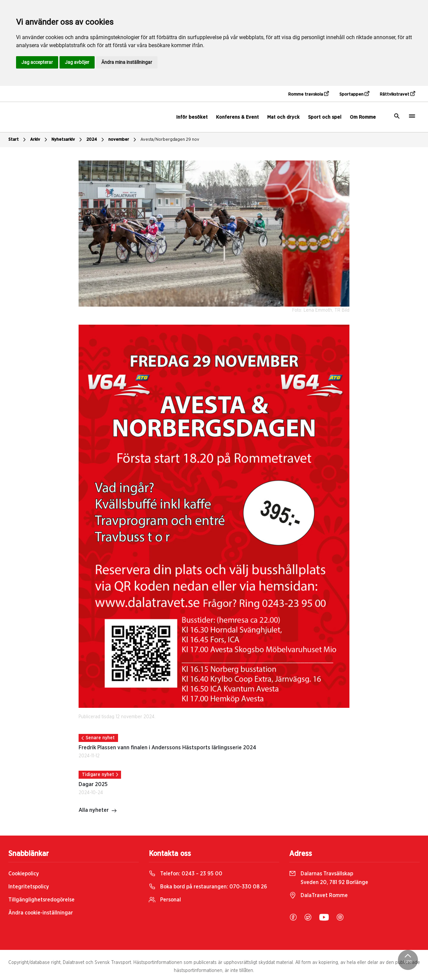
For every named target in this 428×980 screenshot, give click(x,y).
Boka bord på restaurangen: (208, 887)
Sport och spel (325, 117)
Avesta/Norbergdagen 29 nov (170, 140)
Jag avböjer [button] (77, 62)
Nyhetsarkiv (68, 140)
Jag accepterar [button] (37, 62)
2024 (96, 140)
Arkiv (39, 140)
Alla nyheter (98, 811)
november (123, 140)
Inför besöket (192, 117)
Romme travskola (308, 94)
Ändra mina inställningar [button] (127, 62)
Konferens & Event (237, 117)
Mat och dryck (283, 117)
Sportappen (354, 94)
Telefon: (186, 874)
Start (18, 140)
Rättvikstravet (397, 94)
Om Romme (363, 117)
